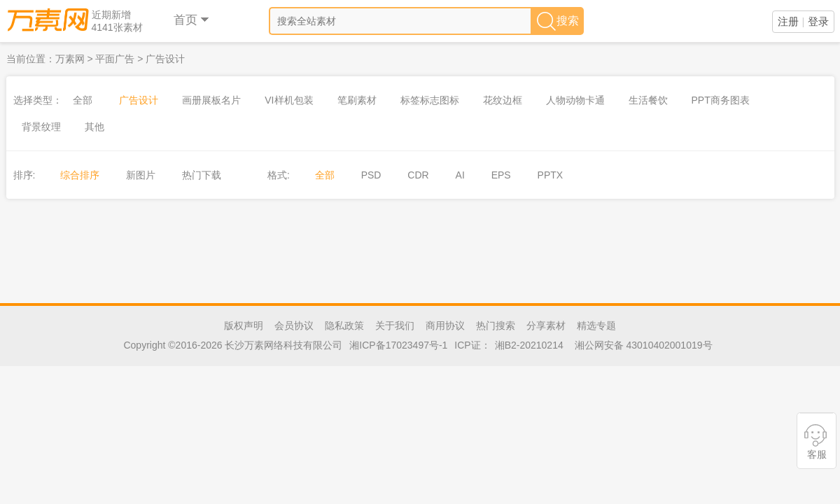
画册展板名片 (211, 100)
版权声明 (244, 325)
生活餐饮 (648, 100)
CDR (418, 175)
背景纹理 (41, 127)
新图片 (141, 175)
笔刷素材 (357, 100)
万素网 (70, 59)
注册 (788, 21)
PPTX (551, 175)
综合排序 (80, 175)
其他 (94, 127)
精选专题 (596, 325)
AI (460, 175)
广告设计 (165, 59)
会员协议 (294, 325)
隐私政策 (344, 325)
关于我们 (395, 325)
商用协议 (445, 325)
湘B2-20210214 (529, 345)
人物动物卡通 (575, 100)
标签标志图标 (430, 100)
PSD (371, 175)
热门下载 (202, 175)
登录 (818, 21)
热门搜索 (496, 325)
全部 (83, 100)
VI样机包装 (289, 100)
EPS (501, 175)
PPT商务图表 (721, 100)
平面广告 (115, 59)
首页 (192, 20)
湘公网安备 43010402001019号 (644, 345)
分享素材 (546, 325)
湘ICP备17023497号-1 (398, 345)
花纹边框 (503, 100)
